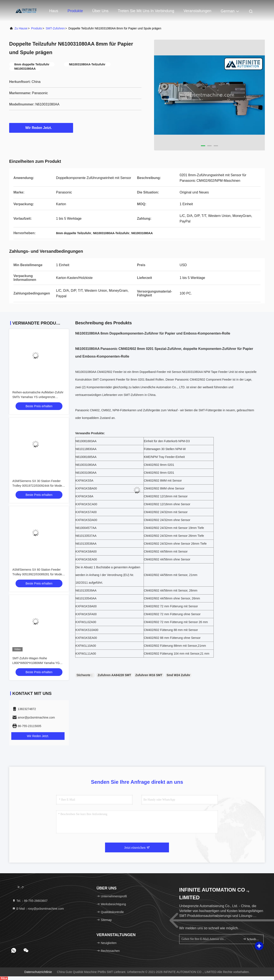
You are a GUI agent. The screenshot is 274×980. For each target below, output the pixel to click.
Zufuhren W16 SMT (149, 675)
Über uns (100, 11)
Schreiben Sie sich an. (251, 939)
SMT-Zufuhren (55, 28)
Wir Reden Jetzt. (41, 128)
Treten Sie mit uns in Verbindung (146, 11)
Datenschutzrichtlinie (38, 972)
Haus (54, 11)
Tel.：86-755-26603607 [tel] (30, 901)
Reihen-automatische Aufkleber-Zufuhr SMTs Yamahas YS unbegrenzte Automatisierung (38, 397)
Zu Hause (21, 28)
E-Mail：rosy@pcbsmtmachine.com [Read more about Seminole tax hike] (38, 909)
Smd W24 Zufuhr (178, 675)
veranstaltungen (198, 11)
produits (37, 28)
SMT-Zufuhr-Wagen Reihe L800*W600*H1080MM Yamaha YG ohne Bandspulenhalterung (36, 663)
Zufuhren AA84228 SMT (114, 675)
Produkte (75, 11)
